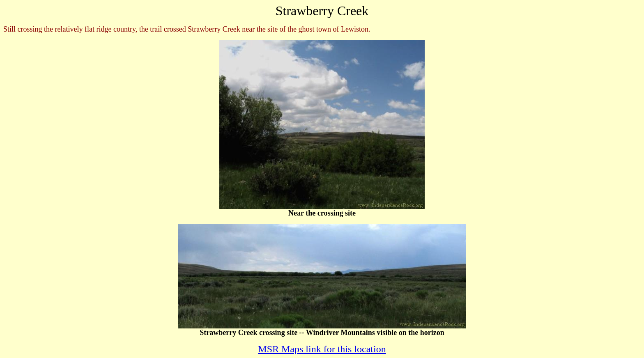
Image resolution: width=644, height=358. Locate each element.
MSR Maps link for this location (322, 349)
